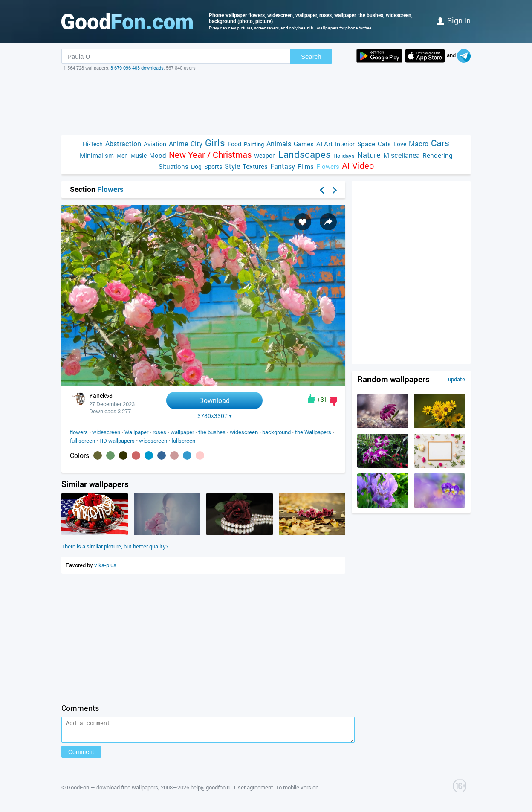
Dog (196, 167)
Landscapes (305, 154)
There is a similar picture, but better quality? (115, 546)
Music (139, 155)
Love (400, 144)
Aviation (155, 144)
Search (311, 57)
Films (306, 166)
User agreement (254, 791)
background (276, 432)
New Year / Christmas (210, 155)
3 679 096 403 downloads (137, 68)
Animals (279, 144)
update (457, 379)
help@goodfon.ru (211, 791)
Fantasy (283, 166)
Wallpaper (136, 432)
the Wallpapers (313, 432)
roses (159, 432)
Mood (158, 155)
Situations (173, 166)
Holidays (344, 156)
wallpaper (182, 432)
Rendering (438, 155)
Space (366, 144)
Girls (215, 143)
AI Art (324, 144)
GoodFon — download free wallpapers (113, 791)
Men (122, 155)
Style (232, 166)
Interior (345, 144)
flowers (79, 432)
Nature (369, 155)
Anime (178, 144)
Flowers (328, 166)
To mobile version (297, 791)
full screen (82, 441)
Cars (440, 143)
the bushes (212, 432)
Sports (213, 167)
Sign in (454, 20)
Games (304, 144)
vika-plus (105, 565)
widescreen (106, 432)
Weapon (265, 155)
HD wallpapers (117, 441)
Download (214, 400)
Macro (419, 144)
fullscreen (183, 441)
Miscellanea (402, 155)
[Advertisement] (266, 103)
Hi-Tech (93, 144)
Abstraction (123, 144)
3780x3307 (215, 416)
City (197, 144)
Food (234, 144)
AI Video (358, 166)
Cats (384, 144)
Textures (255, 166)
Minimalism (97, 155)
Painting (254, 144)
